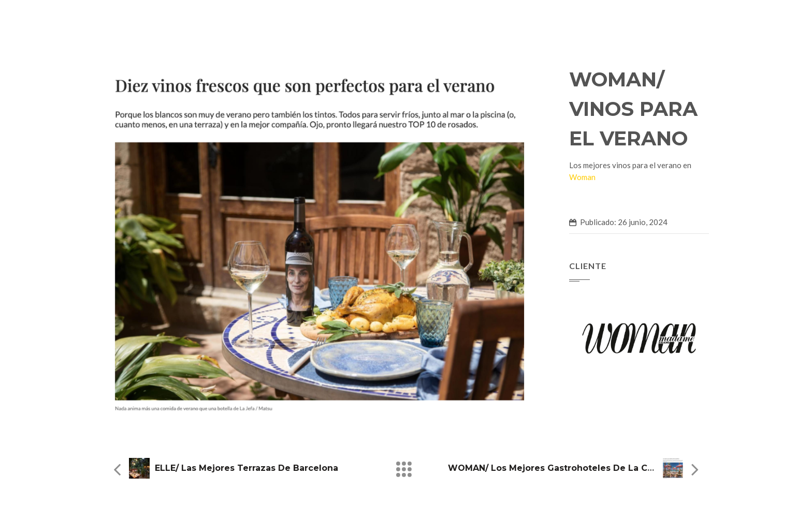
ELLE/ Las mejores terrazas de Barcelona (247, 468)
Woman (582, 177)
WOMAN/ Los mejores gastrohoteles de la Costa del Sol (574, 468)
